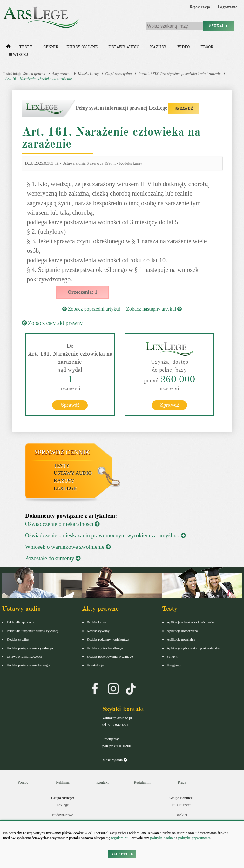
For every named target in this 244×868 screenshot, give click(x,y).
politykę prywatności (194, 838)
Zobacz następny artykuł (154, 309)
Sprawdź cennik (62, 452)
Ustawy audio (124, 47)
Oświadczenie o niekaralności (62, 524)
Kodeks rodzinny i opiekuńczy (108, 639)
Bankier (181, 815)
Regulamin (142, 782)
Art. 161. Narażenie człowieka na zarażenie (39, 79)
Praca (182, 782)
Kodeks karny (88, 74)
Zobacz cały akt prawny (52, 323)
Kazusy (158, 47)
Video (183, 47)
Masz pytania (115, 760)
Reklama (63, 782)
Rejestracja (200, 7)
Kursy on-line (82, 47)
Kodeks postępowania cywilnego (30, 648)
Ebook (207, 47)
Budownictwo (62, 815)
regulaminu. (120, 838)
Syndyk (172, 656)
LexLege (65, 488)
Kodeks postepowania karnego (28, 665)
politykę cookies (163, 838)
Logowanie (227, 7)
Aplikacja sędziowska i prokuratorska (193, 648)
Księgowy (174, 665)
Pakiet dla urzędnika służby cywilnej (32, 631)
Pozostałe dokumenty (53, 558)
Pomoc (23, 782)
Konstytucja (95, 665)
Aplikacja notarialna (181, 639)
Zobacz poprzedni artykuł (91, 309)
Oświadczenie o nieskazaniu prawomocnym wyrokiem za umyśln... (105, 535)
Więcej (18, 55)
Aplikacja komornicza (182, 631)
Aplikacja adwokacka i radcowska (191, 622)
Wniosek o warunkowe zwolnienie (68, 547)
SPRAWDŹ (184, 108)
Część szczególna (119, 74)
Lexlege (63, 805)
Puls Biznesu (181, 805)
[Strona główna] (8, 48)
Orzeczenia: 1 (83, 292)
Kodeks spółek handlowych (106, 648)
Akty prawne (62, 74)
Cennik (51, 47)
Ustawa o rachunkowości (24, 656)
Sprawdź (70, 405)
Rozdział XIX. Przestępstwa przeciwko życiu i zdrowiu (180, 74)
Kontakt (102, 782)
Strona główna (34, 74)
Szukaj (218, 26)
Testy (26, 47)
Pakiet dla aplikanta (20, 622)
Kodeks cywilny (18, 639)
